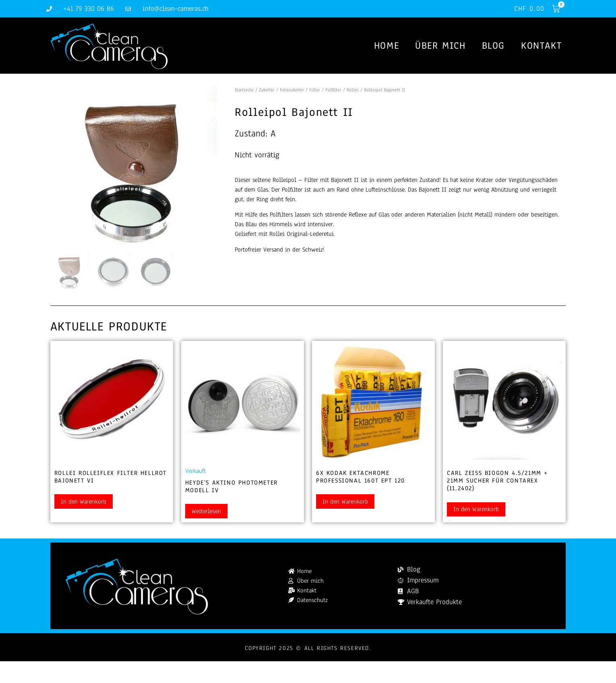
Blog (493, 46)
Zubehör (267, 90)
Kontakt (541, 46)
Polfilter (333, 90)
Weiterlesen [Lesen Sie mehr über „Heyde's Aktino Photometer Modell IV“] (206, 512)
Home (387, 46)
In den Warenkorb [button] (84, 502)
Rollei (353, 90)
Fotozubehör (292, 90)
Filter (315, 90)
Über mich (440, 46)
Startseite (244, 90)
